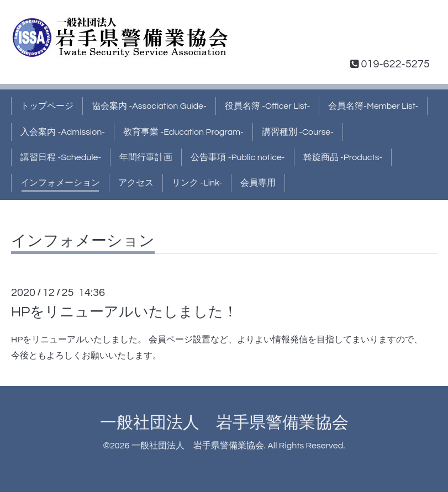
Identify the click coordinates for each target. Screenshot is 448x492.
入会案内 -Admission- (63, 132)
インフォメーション (60, 183)
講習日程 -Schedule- (61, 157)
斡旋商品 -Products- (343, 157)
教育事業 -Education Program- (183, 132)
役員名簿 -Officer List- (268, 106)
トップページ (47, 106)
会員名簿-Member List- (373, 106)
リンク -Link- (197, 183)
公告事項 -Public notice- (238, 157)
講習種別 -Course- (298, 132)
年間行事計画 (146, 157)
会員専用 (258, 183)
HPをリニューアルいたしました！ (124, 312)
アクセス (136, 183)
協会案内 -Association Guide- (149, 106)
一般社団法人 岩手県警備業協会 (224, 423)
